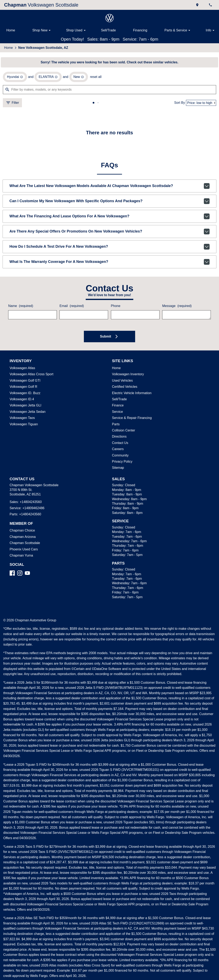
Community (120, 456)
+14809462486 (33, 509)
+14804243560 (30, 503)
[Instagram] (20, 574)
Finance (117, 406)
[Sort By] (201, 103)
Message (176, 307)
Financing (140, 30)
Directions (119, 437)
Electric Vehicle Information (132, 394)
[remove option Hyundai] (15, 78)
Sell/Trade (108, 30)
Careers (117, 450)
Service (117, 413)
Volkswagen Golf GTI (24, 381)
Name (20, 307)
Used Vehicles (122, 381)
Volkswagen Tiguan (23, 425)
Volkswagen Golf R (23, 388)
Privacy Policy (122, 462)
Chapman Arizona (22, 538)
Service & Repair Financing (131, 419)
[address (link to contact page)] (198, 5)
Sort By (180, 103)
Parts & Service (178, 30)
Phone (115, 307)
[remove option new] (76, 78)
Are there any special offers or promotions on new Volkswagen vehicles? (109, 232)
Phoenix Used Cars (23, 550)
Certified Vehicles (124, 388)
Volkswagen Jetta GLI (25, 406)
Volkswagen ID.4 (21, 400)
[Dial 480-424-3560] (211, 5)
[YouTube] (27, 574)
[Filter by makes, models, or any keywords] (109, 90)
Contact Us (120, 444)
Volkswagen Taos (22, 419)
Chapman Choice (22, 531)
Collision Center (123, 431)
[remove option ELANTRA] (47, 78)
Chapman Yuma (21, 556)
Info (211, 30)
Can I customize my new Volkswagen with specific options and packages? (109, 202)
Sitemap (118, 469)
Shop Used (76, 30)
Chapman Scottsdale (24, 544)
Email (71, 307)
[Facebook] (12, 574)
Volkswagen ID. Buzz (24, 394)
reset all (93, 78)
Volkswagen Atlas (22, 369)
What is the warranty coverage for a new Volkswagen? (109, 263)
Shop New (42, 30)
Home (11, 30)
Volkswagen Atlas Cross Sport (31, 375)
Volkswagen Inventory (128, 375)
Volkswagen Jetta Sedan (27, 413)
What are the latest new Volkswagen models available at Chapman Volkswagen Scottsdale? (109, 187)
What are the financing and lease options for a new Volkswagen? (109, 217)
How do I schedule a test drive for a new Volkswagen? (109, 248)
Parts (116, 425)
